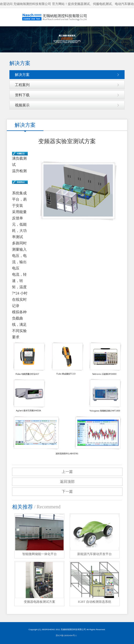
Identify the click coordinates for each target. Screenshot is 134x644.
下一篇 (67, 492)
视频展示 (22, 105)
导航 (125, 17)
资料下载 (22, 95)
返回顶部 (67, 482)
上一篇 (67, 472)
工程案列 (22, 85)
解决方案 (22, 75)
